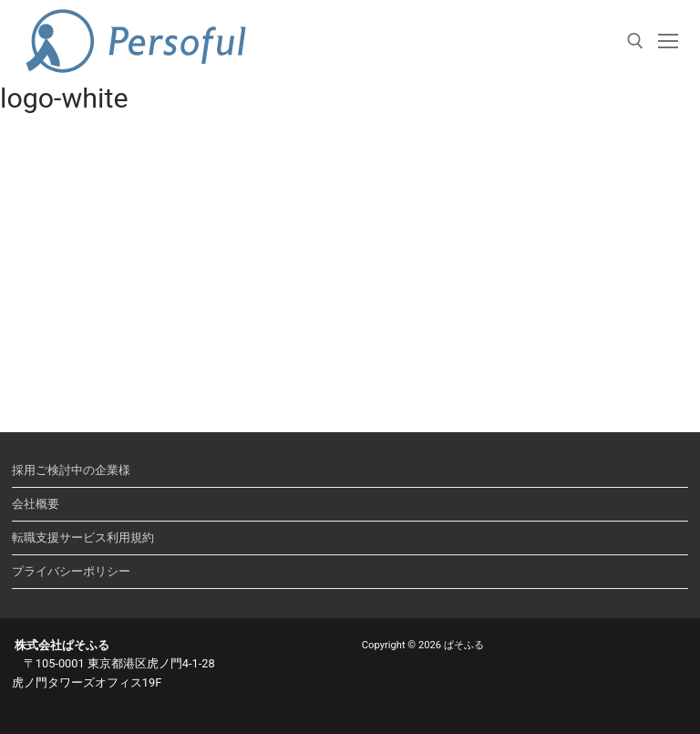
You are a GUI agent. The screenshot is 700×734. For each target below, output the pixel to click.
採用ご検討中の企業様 (71, 470)
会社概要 (36, 504)
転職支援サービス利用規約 (83, 538)
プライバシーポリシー (71, 571)
